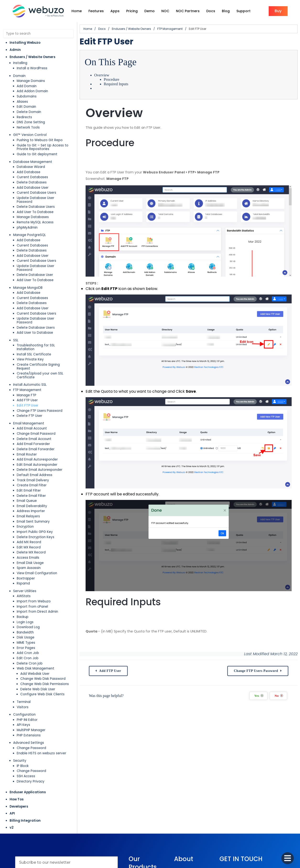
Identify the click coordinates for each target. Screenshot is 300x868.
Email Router (27, 454)
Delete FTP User (30, 416)
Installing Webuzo (25, 43)
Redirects (24, 117)
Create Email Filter (32, 485)
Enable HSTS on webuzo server (41, 753)
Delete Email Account (34, 439)
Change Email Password (36, 434)
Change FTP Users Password (40, 411)
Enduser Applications (28, 792)
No (279, 696)
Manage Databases (33, 217)
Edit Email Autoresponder (37, 465)
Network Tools (28, 127)
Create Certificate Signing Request (38, 367)
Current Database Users (36, 193)
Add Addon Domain (32, 91)
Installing (20, 63)
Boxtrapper (26, 578)
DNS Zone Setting (31, 122)
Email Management (29, 423)
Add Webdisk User (35, 674)
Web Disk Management (35, 668)
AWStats (24, 596)
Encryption (25, 527)
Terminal (24, 702)
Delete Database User (35, 275)
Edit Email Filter (29, 490)
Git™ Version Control (30, 135)
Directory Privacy (31, 781)
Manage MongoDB (28, 288)
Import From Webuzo (34, 601)
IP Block (23, 766)
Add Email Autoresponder (37, 459)
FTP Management (27, 390)
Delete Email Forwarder (36, 449)
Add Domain (27, 86)
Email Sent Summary (33, 522)
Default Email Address (35, 475)
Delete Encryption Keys (35, 537)
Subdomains (27, 96)
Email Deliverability (32, 506)
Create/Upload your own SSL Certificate (40, 375)
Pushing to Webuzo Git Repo (40, 140)
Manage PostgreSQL (30, 235)
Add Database (29, 172)
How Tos (17, 799)
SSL (16, 340)
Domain (19, 76)
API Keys (23, 725)
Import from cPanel (32, 607)
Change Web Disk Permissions (45, 684)
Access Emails (28, 558)
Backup (23, 617)
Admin (15, 50)
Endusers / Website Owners (33, 57)
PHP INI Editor (27, 720)
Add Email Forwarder (33, 444)
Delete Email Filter (31, 496)
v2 (12, 828)
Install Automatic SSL (30, 385)
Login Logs (25, 622)
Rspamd (23, 583)
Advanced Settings (29, 743)
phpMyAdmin (27, 228)
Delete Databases (32, 182)
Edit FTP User (28, 405)
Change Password (31, 748)
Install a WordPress (32, 68)
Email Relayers (28, 516)
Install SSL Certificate (34, 354)
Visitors (23, 707)
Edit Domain (26, 107)
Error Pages (26, 648)
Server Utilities (25, 591)
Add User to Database (35, 333)
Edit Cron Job (28, 658)
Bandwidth (25, 632)
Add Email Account (32, 428)
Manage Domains (31, 81)
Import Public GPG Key (35, 532)
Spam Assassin (29, 568)
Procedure (112, 79)
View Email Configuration (37, 573)
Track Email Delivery (33, 480)
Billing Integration (25, 821)
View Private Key (30, 359)
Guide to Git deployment (37, 154)
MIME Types (26, 643)
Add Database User (33, 188)
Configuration (24, 715)
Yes (259, 696)
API (12, 813)
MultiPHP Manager (31, 730)
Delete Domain (29, 112)
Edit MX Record (29, 547)
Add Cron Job (28, 653)
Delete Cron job (30, 663)
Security (20, 761)
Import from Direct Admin (37, 612)
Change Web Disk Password (43, 679)
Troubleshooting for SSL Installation (36, 347)
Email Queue (27, 501)
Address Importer (31, 511)
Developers (19, 806)
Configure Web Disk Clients (42, 694)
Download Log (28, 627)
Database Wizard (31, 167)
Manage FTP (27, 395)
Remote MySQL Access (35, 222)
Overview (102, 75)
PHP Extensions (29, 735)
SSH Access (26, 776)
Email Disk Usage (30, 563)
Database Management (33, 162)
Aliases (22, 102)
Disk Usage (26, 637)
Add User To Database (35, 212)
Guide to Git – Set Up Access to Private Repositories (43, 147)
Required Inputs (116, 84)
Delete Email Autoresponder (40, 470)
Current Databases (32, 177)
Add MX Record (29, 542)
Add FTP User (27, 400)
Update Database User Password (35, 200)
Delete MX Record (31, 552)
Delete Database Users (36, 207)
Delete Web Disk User (38, 689)
